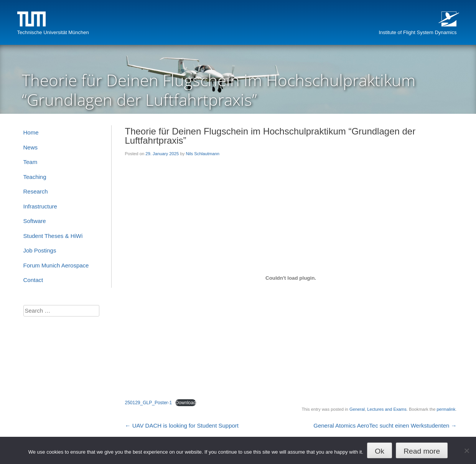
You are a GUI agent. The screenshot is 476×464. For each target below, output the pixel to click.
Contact (33, 280)
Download (185, 403)
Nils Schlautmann (203, 154)
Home (31, 132)
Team (30, 162)
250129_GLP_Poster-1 (149, 403)
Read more (422, 451)
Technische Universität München (53, 32)
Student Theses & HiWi (53, 236)
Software (35, 221)
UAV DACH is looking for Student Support (182, 425)
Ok (380, 451)
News (31, 147)
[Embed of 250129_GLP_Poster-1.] (291, 278)
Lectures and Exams (387, 409)
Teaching (35, 177)
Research (36, 191)
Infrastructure (40, 206)
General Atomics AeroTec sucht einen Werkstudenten (385, 425)
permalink (446, 409)
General (357, 409)
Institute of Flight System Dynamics (418, 32)
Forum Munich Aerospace (56, 265)
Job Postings (40, 250)
